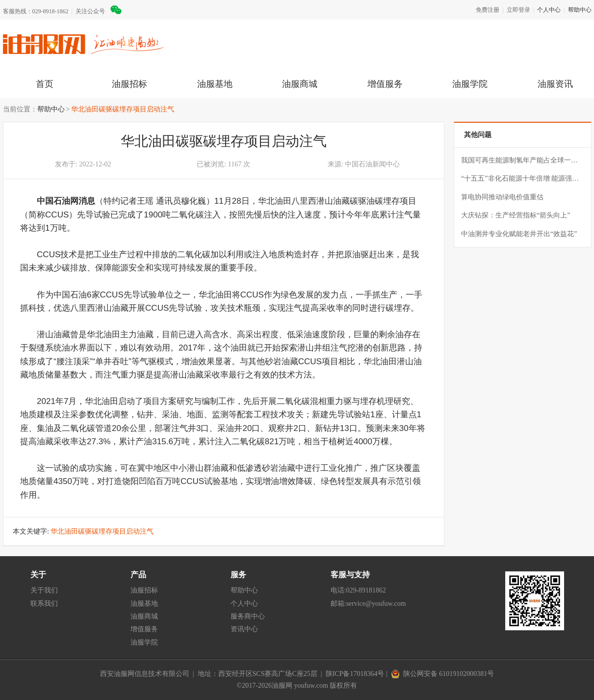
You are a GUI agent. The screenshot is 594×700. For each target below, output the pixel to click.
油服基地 (215, 84)
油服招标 (129, 84)
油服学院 (470, 84)
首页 (45, 84)
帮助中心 (580, 10)
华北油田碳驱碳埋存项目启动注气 (123, 109)
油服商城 (300, 84)
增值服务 (385, 84)
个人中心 (549, 10)
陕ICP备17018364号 (355, 674)
